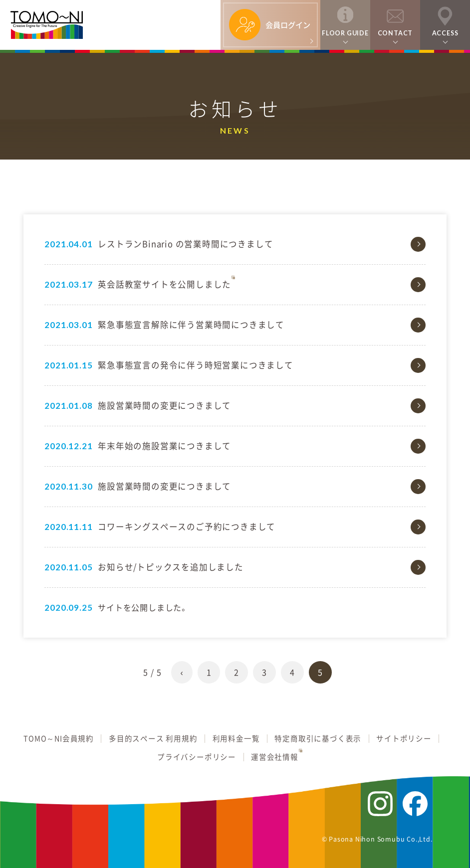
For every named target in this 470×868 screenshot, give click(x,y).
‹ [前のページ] (182, 672)
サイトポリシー (404, 739)
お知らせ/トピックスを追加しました (171, 567)
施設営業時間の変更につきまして (164, 405)
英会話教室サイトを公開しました (164, 284)
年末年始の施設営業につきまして (164, 446)
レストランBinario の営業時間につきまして (185, 244)
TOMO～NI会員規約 (59, 739)
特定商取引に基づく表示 (318, 739)
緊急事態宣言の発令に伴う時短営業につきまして (196, 365)
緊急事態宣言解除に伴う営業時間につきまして (191, 325)
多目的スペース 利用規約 (153, 739)
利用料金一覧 (236, 739)
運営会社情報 (275, 757)
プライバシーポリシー (197, 757)
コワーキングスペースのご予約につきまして (187, 526)
